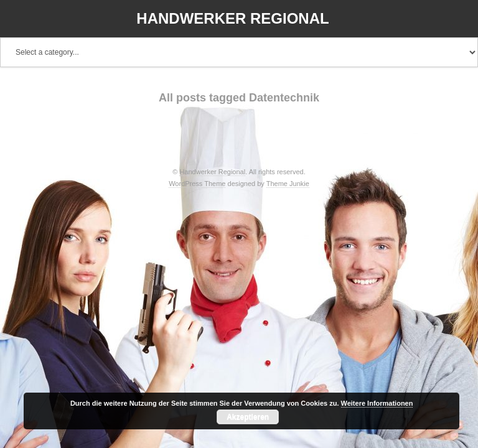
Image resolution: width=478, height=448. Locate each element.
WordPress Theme (197, 184)
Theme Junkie (288, 184)
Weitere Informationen (377, 403)
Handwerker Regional (232, 18)
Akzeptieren (248, 417)
